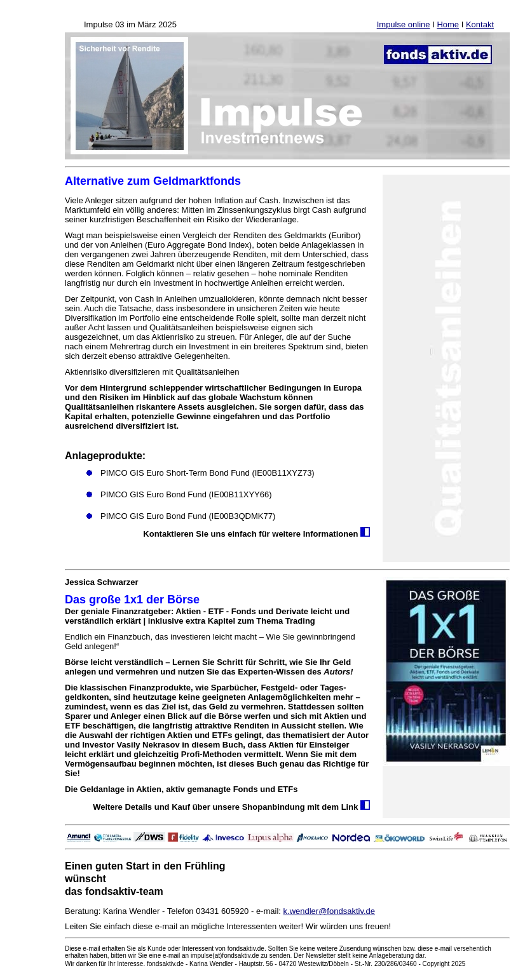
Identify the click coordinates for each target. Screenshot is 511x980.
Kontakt (480, 24)
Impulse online (404, 24)
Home (448, 24)
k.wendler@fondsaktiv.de (329, 911)
